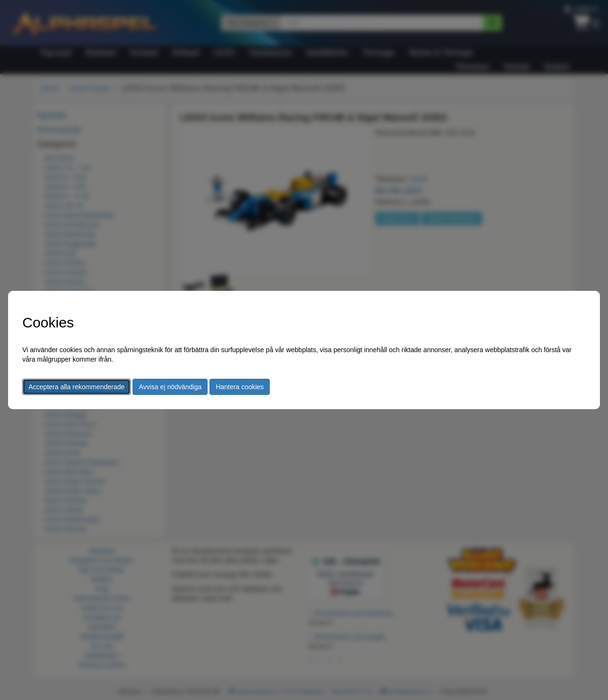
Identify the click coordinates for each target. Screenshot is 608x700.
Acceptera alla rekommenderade (76, 387)
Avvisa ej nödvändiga (170, 387)
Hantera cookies (240, 387)
